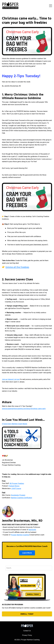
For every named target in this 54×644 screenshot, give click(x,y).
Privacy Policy (27, 635)
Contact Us (27, 631)
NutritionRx (32, 530)
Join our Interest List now (11, 379)
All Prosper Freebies (17, 483)
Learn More (27, 553)
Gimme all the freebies (17, 267)
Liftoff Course (16, 488)
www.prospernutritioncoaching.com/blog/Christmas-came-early (24, 409)
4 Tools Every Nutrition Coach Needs (15, 424)
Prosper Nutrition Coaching (20, 535)
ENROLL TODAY (27, 614)
